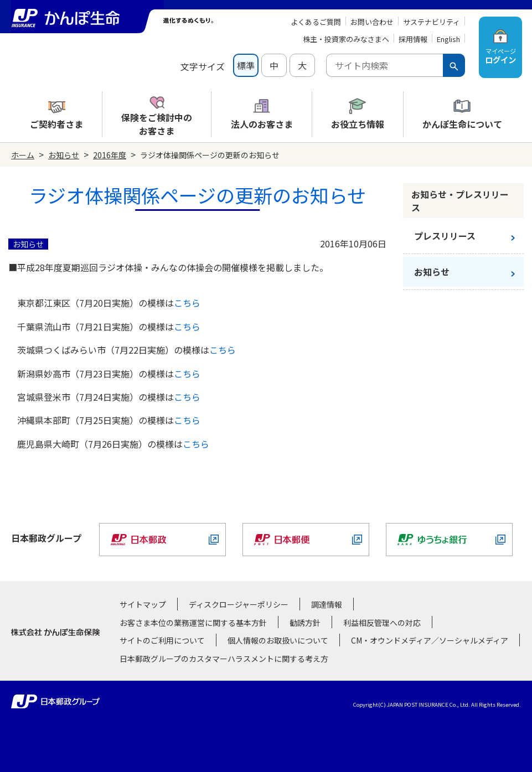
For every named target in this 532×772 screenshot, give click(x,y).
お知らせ (64, 155)
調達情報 (327, 604)
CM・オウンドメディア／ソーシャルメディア (430, 640)
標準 (246, 65)
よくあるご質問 (316, 22)
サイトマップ (143, 604)
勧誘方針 (305, 623)
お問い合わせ (372, 22)
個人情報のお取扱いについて (278, 640)
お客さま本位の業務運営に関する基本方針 (193, 623)
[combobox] (384, 65)
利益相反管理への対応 (382, 623)
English (448, 39)
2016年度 (110, 155)
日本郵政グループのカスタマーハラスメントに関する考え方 (224, 659)
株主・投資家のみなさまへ (346, 39)
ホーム (23, 155)
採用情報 (413, 39)
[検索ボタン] (454, 65)
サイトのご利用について (162, 640)
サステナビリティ (432, 22)
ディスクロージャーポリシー (239, 604)
